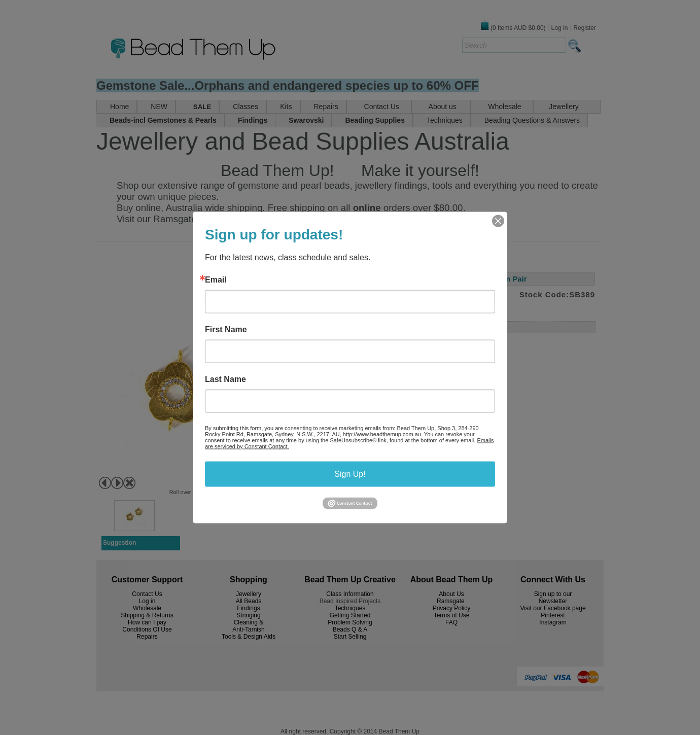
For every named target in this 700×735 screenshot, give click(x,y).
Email (216, 279)
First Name (226, 329)
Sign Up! (350, 474)
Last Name (225, 379)
